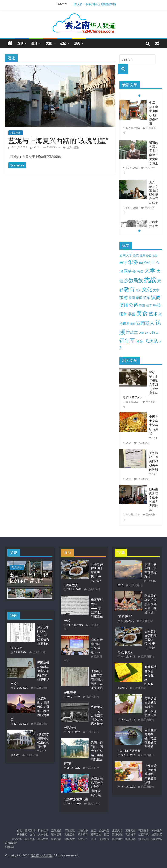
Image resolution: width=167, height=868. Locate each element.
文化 (49, 43)
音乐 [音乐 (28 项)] (140, 341)
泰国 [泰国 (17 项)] (139, 298)
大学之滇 (17, 839)
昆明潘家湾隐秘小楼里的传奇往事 (43, 740)
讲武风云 (56, 839)
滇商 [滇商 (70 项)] (156, 297)
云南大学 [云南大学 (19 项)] (126, 255)
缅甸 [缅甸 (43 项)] (123, 314)
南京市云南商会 (97, 642)
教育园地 (96, 834)
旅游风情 (117, 830)
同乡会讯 (43, 830)
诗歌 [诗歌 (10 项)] (141, 333)
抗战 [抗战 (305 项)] (150, 280)
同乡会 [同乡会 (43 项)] (130, 271)
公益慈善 (104, 830)
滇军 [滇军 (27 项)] (147, 298)
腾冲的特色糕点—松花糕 (150, 673)
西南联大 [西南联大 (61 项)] (145, 323)
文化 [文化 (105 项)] (147, 289)
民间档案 (30, 839)
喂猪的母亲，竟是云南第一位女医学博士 (154, 153)
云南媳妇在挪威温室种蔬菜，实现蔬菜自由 (150, 707)
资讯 (20, 43)
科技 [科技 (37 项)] (157, 305)
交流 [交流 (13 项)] (136, 255)
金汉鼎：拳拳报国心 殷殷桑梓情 (95, 4)
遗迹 (76, 147)
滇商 (77, 43)
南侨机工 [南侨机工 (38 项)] (147, 262)
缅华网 (10, 847)
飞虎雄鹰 (130, 834)
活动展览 (56, 830)
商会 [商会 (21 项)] (140, 271)
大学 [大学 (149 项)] (150, 270)
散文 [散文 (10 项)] (138, 290)
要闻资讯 (30, 830)
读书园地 (56, 834)
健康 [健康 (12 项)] (143, 255)
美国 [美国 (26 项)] (132, 314)
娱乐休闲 (22, 834)
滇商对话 (130, 839)
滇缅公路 (117, 834)
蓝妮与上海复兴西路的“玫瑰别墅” (58, 140)
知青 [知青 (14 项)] (149, 305)
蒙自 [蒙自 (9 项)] (133, 323)
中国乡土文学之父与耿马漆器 (154, 425)
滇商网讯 (157, 839)
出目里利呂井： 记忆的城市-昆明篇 (29, 577)
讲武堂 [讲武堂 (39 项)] (132, 332)
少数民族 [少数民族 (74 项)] (134, 280)
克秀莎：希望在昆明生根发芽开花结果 (154, 192)
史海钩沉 (157, 834)
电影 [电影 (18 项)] (142, 305)
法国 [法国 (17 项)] (132, 298)
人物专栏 (43, 834)
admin (37, 147)
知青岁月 (83, 839)
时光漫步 (16, 133)
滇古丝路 (43, 839)
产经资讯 (70, 830)
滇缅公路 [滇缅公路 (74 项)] (129, 305)
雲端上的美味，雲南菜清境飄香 (150, 570)
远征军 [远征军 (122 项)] (127, 341)
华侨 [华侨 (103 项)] (133, 262)
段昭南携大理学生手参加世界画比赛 (154, 499)
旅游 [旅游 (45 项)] (124, 297)
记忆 (63, 43)
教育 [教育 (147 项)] (130, 289)
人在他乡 (83, 830)
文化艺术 (70, 834)
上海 (69, 147)
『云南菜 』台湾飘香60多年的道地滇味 (150, 774)
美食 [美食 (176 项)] (142, 313)
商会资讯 (104, 839)
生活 (34, 43)
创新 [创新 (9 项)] (155, 255)
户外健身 (157, 830)
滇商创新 (117, 839)
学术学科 (83, 834)
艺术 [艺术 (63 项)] (153, 314)
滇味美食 (130, 830)
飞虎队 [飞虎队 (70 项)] (151, 341)
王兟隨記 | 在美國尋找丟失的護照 (154, 461)
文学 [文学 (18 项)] (156, 290)
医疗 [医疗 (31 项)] (123, 262)
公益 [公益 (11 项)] (149, 255)
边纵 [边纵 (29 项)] (155, 332)
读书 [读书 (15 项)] (148, 333)
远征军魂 (144, 834)
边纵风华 (70, 839)
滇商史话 (144, 839)
